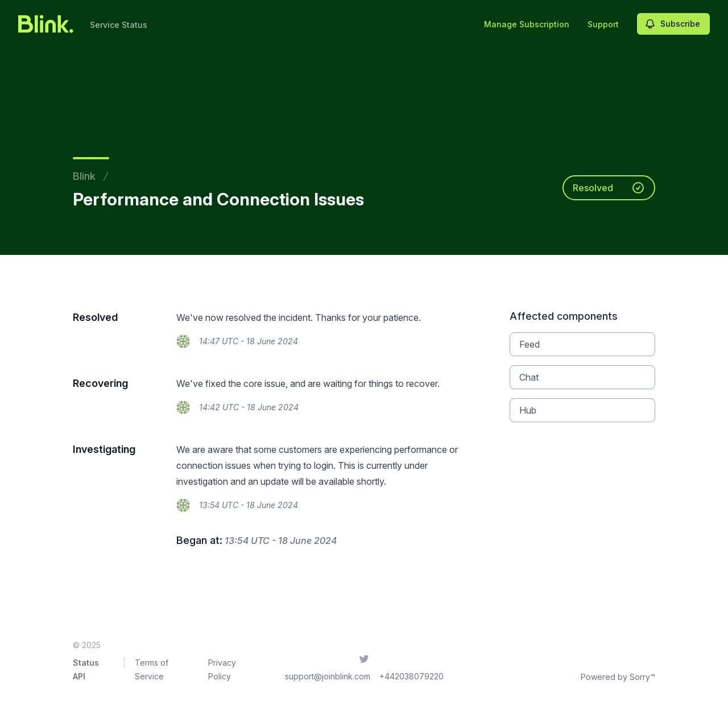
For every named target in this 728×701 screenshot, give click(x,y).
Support (603, 24)
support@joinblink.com (328, 676)
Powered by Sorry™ (618, 677)
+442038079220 (411, 676)
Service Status (119, 25)
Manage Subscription (527, 24)
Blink (84, 176)
